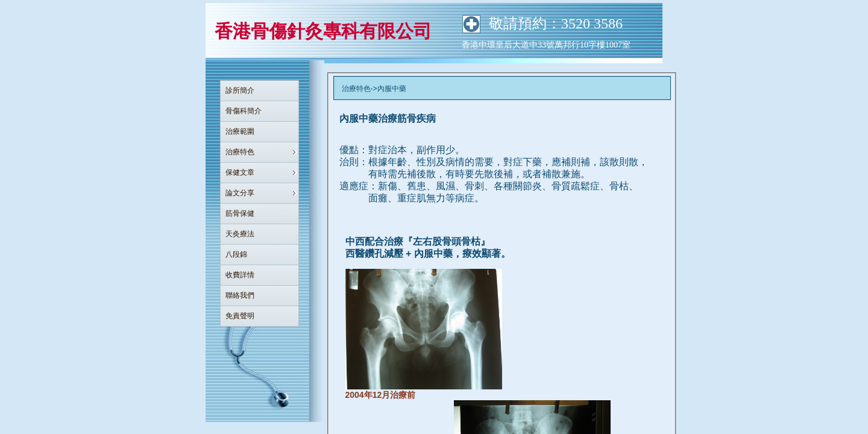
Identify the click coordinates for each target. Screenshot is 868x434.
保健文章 (240, 172)
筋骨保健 (240, 213)
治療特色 (240, 152)
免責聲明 (240, 316)
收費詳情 (240, 275)
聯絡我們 (240, 295)
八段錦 (236, 254)
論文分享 (240, 193)
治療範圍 (240, 131)
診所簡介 (240, 90)
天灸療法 (240, 234)
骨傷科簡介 (244, 111)
